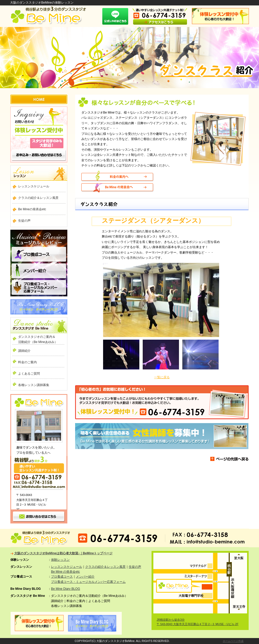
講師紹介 (24, 351)
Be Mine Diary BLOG (39, 307)
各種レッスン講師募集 (34, 385)
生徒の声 (24, 221)
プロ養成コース (39, 255)
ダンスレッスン (39, 173)
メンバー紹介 (39, 271)
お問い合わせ (39, 135)
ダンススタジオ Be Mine (39, 325)
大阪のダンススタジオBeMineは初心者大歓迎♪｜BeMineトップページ (63, 553)
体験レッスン (60, 560)
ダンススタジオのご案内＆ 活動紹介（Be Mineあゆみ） (41, 339)
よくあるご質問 (29, 374)
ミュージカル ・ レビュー (39, 236)
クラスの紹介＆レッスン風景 (38, 198)
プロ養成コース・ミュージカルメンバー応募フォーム (88, 582)
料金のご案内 (27, 362)
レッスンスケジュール (34, 186)
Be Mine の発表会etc (65, 572)
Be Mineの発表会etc (32, 209)
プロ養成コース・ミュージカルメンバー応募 (39, 288)
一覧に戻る (162, 377)
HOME (39, 99)
